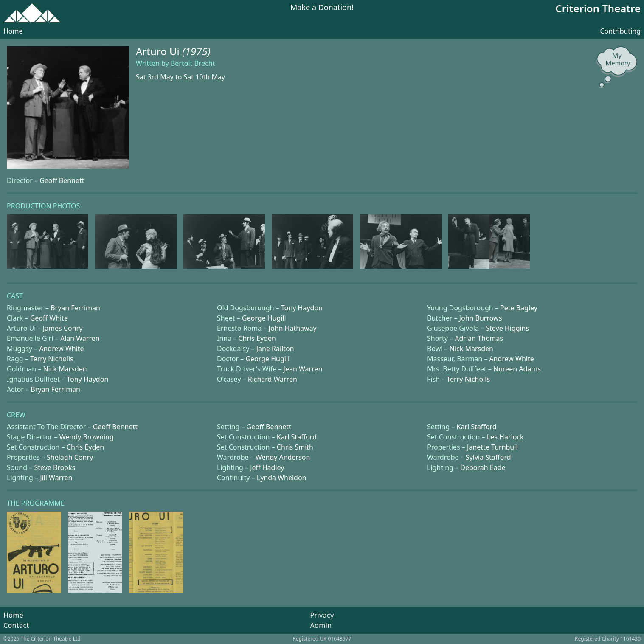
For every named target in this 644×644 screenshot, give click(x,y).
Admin (321, 625)
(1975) (196, 51)
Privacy (322, 615)
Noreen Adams (517, 369)
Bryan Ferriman (75, 308)
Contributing (620, 31)
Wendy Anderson (283, 457)
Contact (16, 625)
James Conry (63, 328)
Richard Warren (273, 379)
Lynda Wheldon (282, 478)
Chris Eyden (257, 338)
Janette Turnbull (492, 447)
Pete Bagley (519, 308)
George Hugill (264, 318)
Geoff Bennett (62, 180)
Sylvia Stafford (488, 457)
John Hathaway (293, 328)
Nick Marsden (471, 349)
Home (13, 31)
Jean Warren (303, 369)
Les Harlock (505, 437)
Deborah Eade (483, 467)
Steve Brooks (55, 467)
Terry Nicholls (52, 359)
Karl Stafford (477, 427)
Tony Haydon (302, 308)
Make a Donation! (322, 8)
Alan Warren (80, 338)
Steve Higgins (507, 328)
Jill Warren (56, 478)
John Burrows (481, 318)
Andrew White (61, 349)
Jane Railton (275, 349)
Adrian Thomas (479, 338)
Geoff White (49, 318)
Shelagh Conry (70, 457)
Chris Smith (295, 447)
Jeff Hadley (267, 467)
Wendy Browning (87, 437)
